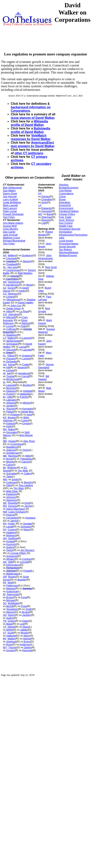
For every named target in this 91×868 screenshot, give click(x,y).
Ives (29, 415)
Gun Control (66, 223)
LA (40, 205)
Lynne (10, 326)
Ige (9, 373)
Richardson (13, 568)
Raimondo (13, 594)
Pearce (10, 515)
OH (5, 538)
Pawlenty (11, 494)
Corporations (66, 193)
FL (4, 356)
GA (5, 364)
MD (5, 441)
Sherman (47, 217)
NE (5, 503)
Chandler (47, 199)
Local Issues (66, 241)
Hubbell (27, 391)
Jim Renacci (28, 550)
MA (5, 429)
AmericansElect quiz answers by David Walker (32, 144)
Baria (50, 214)
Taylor (10, 550)
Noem (11, 615)
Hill (8, 367)
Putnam (11, 359)
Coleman (11, 482)
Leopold (11, 385)
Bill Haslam (44, 378)
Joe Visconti (10, 196)
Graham (27, 356)
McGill (10, 606)
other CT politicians (29, 153)
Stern (27, 636)
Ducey (11, 288)
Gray (44, 202)
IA (4, 382)
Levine (26, 359)
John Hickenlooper (45, 257)
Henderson (13, 285)
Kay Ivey (12, 267)
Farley (22, 291)
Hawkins (11, 532)
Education (65, 202)
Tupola (10, 376)
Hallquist (11, 636)
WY (5, 647)
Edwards (46, 208)
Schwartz (26, 527)
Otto (9, 485)
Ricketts (12, 503)
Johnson (11, 497)
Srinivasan (12, 344)
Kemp (11, 364)
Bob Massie (26, 435)
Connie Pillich (18, 553)
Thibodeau (26, 459)
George (15, 276)
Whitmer (12, 468)
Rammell (27, 650)
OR (5, 577)
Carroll (25, 376)
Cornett (24, 562)
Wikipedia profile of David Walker (29, 123)
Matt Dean (12, 491)
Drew (9, 353)
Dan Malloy (9, 191)
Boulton (27, 385)
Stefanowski (13, 341)
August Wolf (10, 226)
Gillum (11, 356)
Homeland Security (70, 229)
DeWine (13, 538)
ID (4, 397)
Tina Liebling (26, 485)
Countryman (13, 270)
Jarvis (28, 506)
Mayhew (13, 456)
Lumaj (22, 347)
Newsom (13, 294)
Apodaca (30, 518)
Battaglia (25, 394)
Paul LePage (45, 298)
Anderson (25, 644)
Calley (27, 473)
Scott (10, 633)
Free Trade (65, 217)
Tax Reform (65, 249)
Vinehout (11, 642)
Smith (15, 479)
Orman (26, 423)
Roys (9, 644)
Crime (62, 196)
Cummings (16, 444)
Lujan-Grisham (17, 512)
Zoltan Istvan (14, 308)
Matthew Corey (11, 238)
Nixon (27, 530)
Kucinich (11, 544)
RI (4, 594)
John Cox (16, 305)
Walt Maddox (25, 273)
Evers (27, 642)
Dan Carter (9, 232)
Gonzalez (12, 432)
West (29, 285)
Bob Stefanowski (12, 188)
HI (4, 373)
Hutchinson (14, 282)
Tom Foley (9, 217)
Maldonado (13, 574)
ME (5, 456)
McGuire (11, 388)
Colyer (25, 420)
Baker (12, 429)
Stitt (10, 562)
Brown (12, 577)
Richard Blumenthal (14, 241)
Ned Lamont (10, 208)
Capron (26, 462)
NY (5, 530)
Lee (22, 624)
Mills (28, 456)
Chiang (10, 297)
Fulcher (24, 397)
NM (5, 512)
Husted (10, 541)
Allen (9, 311)
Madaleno (12, 447)
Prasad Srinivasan (13, 214)
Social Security (67, 247)
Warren (10, 612)
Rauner (11, 409)
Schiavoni (12, 556)
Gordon (10, 650)
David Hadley (26, 303)
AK (5, 255)
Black (9, 624)
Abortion (64, 185)
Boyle (10, 459)
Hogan (12, 441)
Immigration (66, 232)
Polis (23, 326)
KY (40, 193)
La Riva (24, 311)
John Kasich (45, 342)
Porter (10, 394)
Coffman (11, 329)
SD (5, 615)
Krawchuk (12, 591)
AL (5, 267)
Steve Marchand (16, 509)
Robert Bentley (45, 233)
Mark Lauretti (10, 205)
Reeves (46, 220)
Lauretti (27, 350)
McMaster (13, 603)
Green (11, 621)
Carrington (12, 279)
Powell (27, 571)
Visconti (11, 350)
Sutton (10, 547)
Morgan (11, 600)
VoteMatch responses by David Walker (30, 137)
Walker (12, 255)
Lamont (27, 338)
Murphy (28, 482)
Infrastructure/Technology (73, 235)
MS (40, 214)
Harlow (27, 639)
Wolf (10, 583)
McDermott (13, 379)
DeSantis (11, 361)
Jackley (26, 615)
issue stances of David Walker (33, 118)
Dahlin (28, 647)
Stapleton (12, 335)
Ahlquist (11, 403)
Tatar (9, 476)
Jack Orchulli (10, 235)
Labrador (11, 400)
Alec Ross (29, 441)
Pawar (10, 412)
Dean (25, 621)
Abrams (22, 367)
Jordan (10, 406)
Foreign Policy (67, 214)
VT (4, 633)
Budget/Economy (69, 188)
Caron (10, 465)
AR (5, 282)
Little (10, 397)
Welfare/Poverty (68, 255)
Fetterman (12, 586)
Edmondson (13, 565)
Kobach (11, 423)
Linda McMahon (12, 202)
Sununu (12, 506)
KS (5, 417)
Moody (10, 462)
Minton (27, 403)
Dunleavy (27, 255)
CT (5, 338)
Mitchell (11, 317)
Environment (66, 208)
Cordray (27, 559)
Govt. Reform (66, 220)
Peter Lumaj (10, 211)
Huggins (11, 261)
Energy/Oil (65, 205)
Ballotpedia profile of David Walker (30, 130)
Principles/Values (69, 244)
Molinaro (11, 535)
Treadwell (12, 264)
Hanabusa (24, 373)
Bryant (26, 612)
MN (5, 479)
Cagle (25, 364)
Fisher (11, 524)
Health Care (66, 226)
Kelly (9, 426)
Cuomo (12, 530)
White (10, 630)
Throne (12, 647)
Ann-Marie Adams (13, 223)
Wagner (11, 588)
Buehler (22, 580)
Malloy (11, 338)
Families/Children (69, 211)
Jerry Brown (45, 245)
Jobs (61, 238)
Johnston (13, 314)
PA (5, 583)
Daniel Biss (27, 412)
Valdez (24, 630)
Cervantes (12, 518)
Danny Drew (10, 193)
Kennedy (27, 409)
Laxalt (10, 527)
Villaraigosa (13, 300)
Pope (24, 606)
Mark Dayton (45, 322)
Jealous (11, 450)
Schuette (11, 473)
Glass (26, 627)
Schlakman (13, 453)
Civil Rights (65, 191)
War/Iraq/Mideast (69, 252)
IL (4, 409)
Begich (27, 261)
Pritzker (15, 415)
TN (5, 621)
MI (4, 468)
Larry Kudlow (10, 199)
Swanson (11, 500)
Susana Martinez (46, 331)
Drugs (62, 199)
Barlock (26, 323)
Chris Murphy (10, 229)
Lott (44, 223)
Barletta (27, 588)
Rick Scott (51, 267)
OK (5, 562)
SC (5, 603)
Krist (27, 503)
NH (5, 506)
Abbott (11, 627)
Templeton (12, 609)
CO (5, 314)
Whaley (10, 559)
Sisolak (27, 524)
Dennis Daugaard (46, 366)
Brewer (12, 417)
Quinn (26, 450)
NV (5, 524)
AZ (5, 288)
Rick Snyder (44, 310)
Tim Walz (23, 471)
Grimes (45, 196)
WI (5, 639)
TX (5, 627)
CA (5, 294)
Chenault (11, 258)
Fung (24, 597)
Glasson (11, 391)
